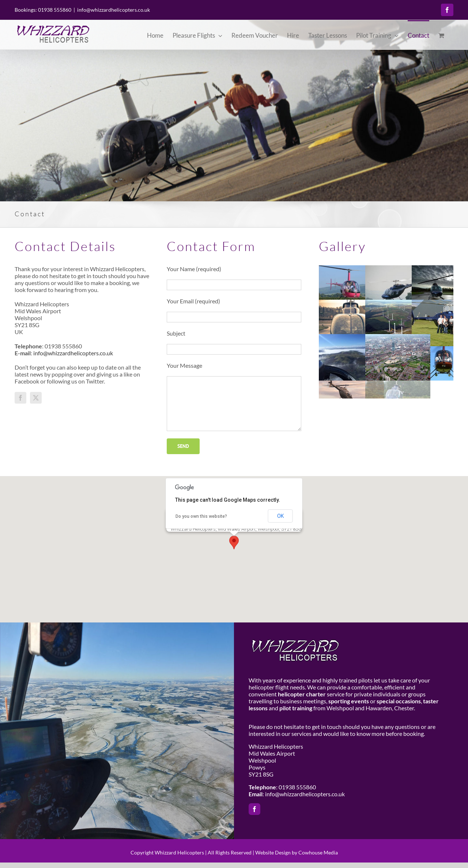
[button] (234, 542)
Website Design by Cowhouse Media (297, 852)
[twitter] (36, 398)
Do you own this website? (201, 516)
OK (280, 516)
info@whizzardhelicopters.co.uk (114, 10)
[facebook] (20, 398)
